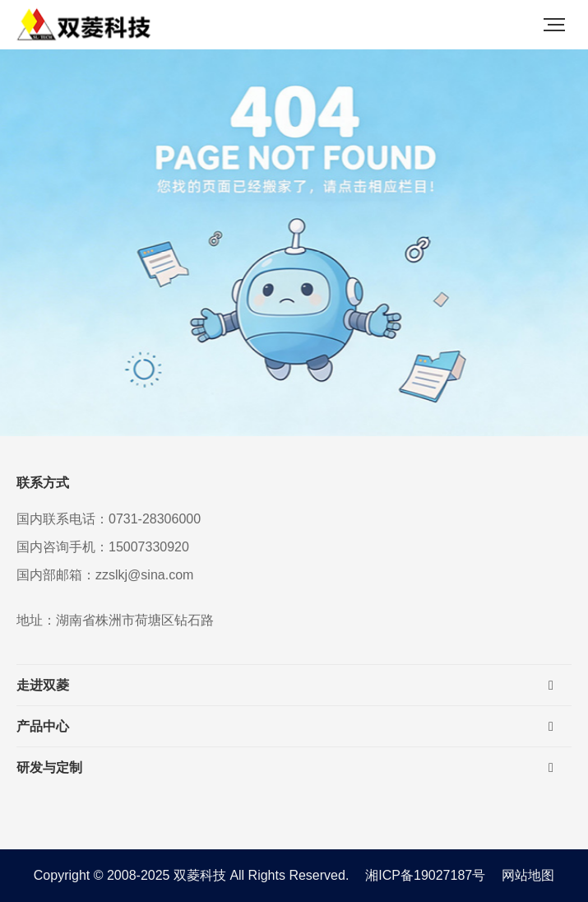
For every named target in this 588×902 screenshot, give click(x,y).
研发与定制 (49, 767)
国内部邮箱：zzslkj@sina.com (105, 575)
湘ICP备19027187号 (425, 875)
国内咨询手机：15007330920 (103, 547)
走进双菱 (43, 685)
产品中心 (43, 726)
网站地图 (528, 875)
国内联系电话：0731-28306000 (109, 519)
